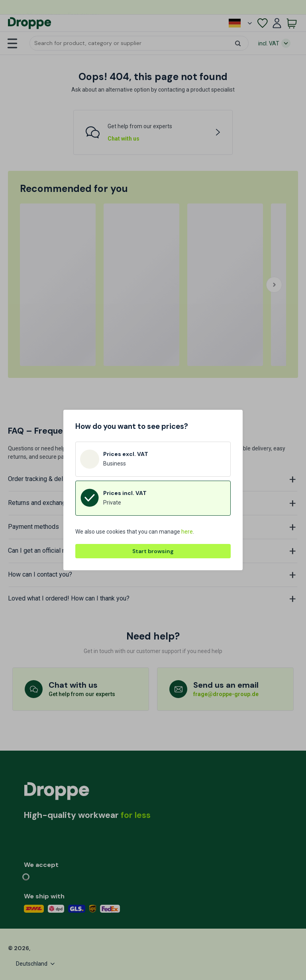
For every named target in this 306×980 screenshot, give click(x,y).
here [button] (187, 532)
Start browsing (153, 551)
